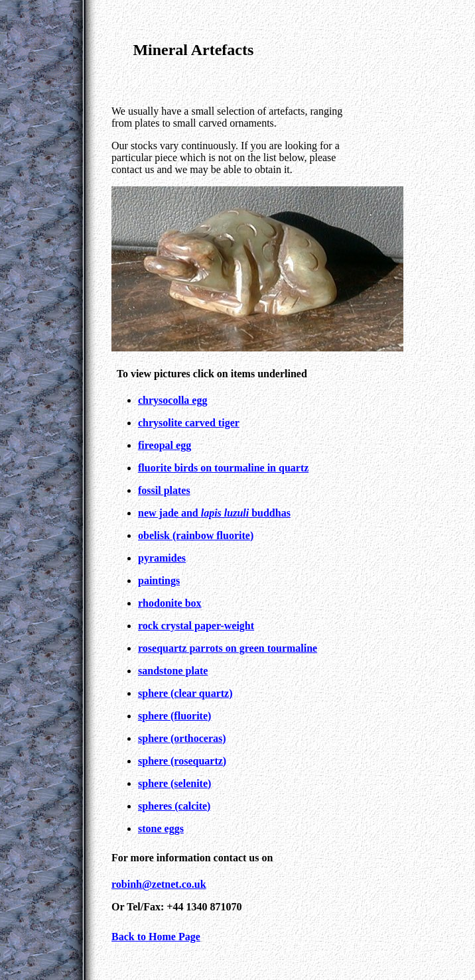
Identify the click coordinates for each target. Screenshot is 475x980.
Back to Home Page (156, 937)
